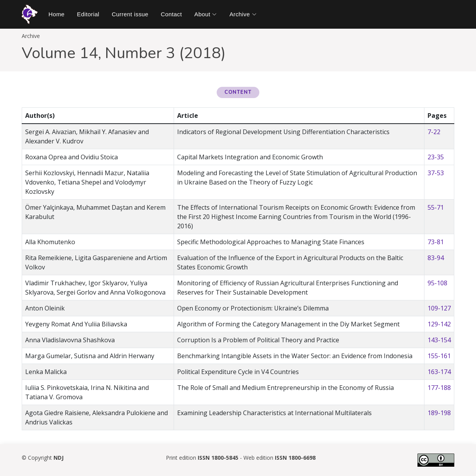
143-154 (439, 340)
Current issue (130, 14)
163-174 (439, 372)
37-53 (436, 173)
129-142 (439, 324)
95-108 (437, 283)
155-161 (439, 356)
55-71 (436, 207)
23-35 (436, 157)
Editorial (88, 14)
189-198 (439, 413)
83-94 (436, 258)
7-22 (434, 132)
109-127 (439, 308)
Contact (172, 14)
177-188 (439, 388)
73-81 (436, 242)
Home (57, 14)
